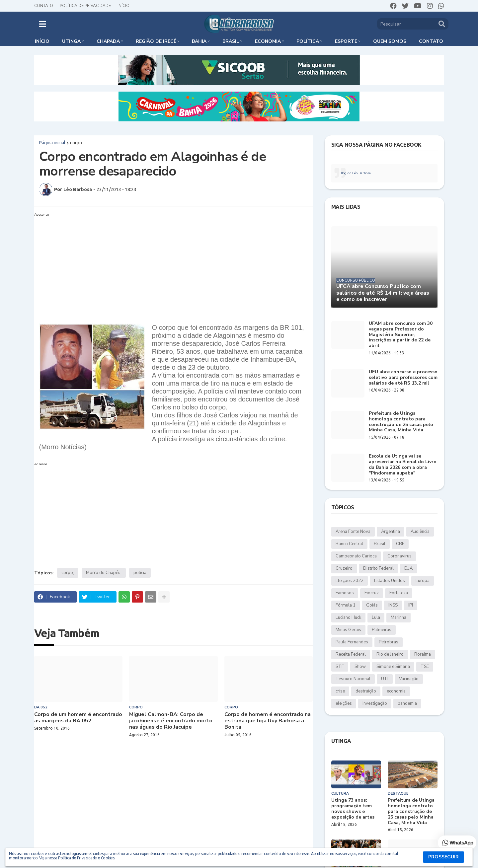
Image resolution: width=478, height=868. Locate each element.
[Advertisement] (174, 265)
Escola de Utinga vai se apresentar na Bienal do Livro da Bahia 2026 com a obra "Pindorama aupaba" (403, 465)
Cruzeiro (344, 568)
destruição (366, 691)
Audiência (420, 532)
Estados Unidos (390, 581)
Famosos (345, 593)
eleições (344, 703)
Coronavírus (399, 556)
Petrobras (389, 642)
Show (360, 667)
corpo (76, 143)
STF (340, 667)
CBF (400, 544)
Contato (44, 6)
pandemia (407, 703)
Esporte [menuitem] (346, 41)
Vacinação (409, 679)
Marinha (398, 617)
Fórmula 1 (346, 605)
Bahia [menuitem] (199, 41)
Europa (423, 581)
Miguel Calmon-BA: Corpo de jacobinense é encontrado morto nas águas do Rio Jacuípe (171, 721)
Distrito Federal (378, 568)
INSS (393, 605)
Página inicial (52, 143)
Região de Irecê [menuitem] (156, 41)
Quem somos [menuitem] (390, 41)
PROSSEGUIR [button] (443, 857)
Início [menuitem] (42, 41)
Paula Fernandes (352, 642)
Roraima (423, 654)
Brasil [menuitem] (231, 41)
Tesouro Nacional (353, 679)
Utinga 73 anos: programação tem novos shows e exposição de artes (353, 809)
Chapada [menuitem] (108, 41)
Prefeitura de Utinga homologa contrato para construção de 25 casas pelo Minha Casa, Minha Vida (401, 422)
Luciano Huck (348, 617)
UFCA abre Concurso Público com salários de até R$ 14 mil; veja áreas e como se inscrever (383, 293)
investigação (375, 703)
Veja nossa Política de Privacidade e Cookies (77, 858)
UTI (385, 679)
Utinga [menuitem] (71, 41)
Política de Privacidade (85, 6)
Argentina (391, 532)
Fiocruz (372, 593)
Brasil (380, 544)
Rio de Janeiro (390, 654)
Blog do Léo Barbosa (355, 173)
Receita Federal (351, 654)
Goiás (372, 605)
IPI (411, 605)
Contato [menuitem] (431, 41)
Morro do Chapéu (103, 573)
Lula (376, 617)
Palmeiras (382, 630)
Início (123, 6)
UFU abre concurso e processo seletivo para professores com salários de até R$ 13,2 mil (403, 378)
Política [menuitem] (308, 41)
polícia (140, 573)
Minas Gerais (348, 630)
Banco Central (349, 544)
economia (396, 691)
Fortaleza (399, 593)
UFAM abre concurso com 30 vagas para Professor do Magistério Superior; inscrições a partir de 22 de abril (401, 335)
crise (340, 691)
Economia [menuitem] (268, 41)
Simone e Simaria (393, 667)
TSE (425, 667)
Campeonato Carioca (356, 556)
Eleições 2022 (350, 581)
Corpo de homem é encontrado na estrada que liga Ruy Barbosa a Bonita (268, 721)
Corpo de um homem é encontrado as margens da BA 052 (78, 718)
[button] (43, 24)
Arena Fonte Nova (353, 532)
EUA (408, 568)
